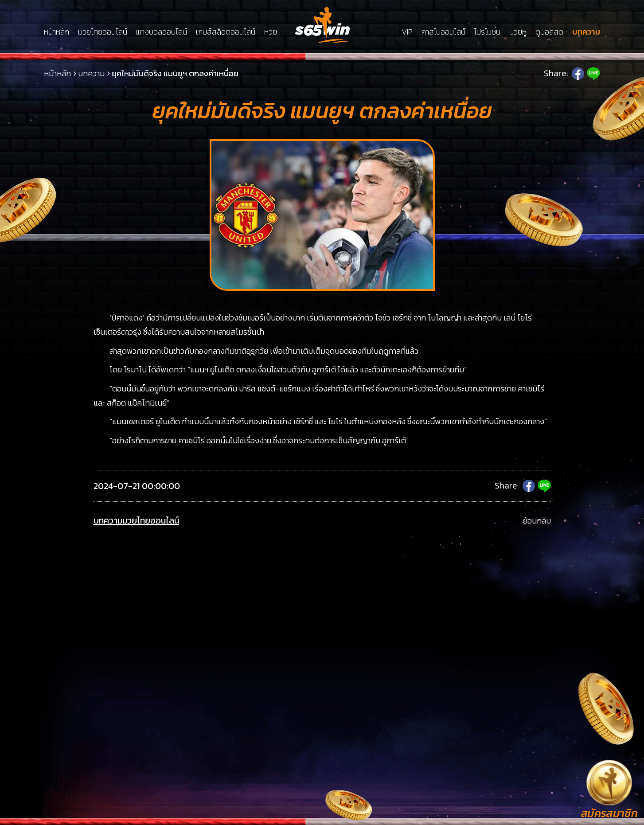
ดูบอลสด (549, 32)
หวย (271, 32)
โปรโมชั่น (487, 32)
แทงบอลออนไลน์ (162, 32)
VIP (407, 32)
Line (593, 74)
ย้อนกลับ (537, 521)
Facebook (578, 74)
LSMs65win (322, 25)
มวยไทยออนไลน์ (103, 32)
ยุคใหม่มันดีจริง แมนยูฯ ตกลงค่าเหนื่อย (175, 73)
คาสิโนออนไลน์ (443, 32)
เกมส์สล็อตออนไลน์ (226, 32)
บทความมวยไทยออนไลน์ (136, 521)
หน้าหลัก (57, 32)
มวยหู (518, 32)
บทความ (586, 32)
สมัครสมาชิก (609, 814)
